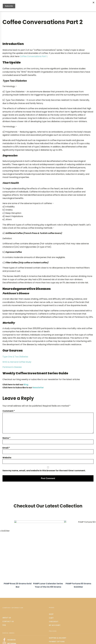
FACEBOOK (11, 640)
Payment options (57, 642)
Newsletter (38, 388)
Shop (51, 614)
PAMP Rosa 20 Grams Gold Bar (18, 585)
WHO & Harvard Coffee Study (17, 362)
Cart (51, 618)
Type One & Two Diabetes (15, 357)
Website (7, 458)
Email (6, 448)
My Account (55, 625)
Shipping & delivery (58, 638)
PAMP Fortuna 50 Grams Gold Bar (78, 585)
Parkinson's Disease (12, 367)
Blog (26, 385)
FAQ (4, 625)
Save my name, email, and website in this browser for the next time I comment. (44, 471)
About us (7, 618)
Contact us (8, 621)
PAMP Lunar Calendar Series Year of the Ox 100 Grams (48, 585)
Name (6, 438)
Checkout (54, 622)
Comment (9, 411)
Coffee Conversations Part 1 (34, 56)
